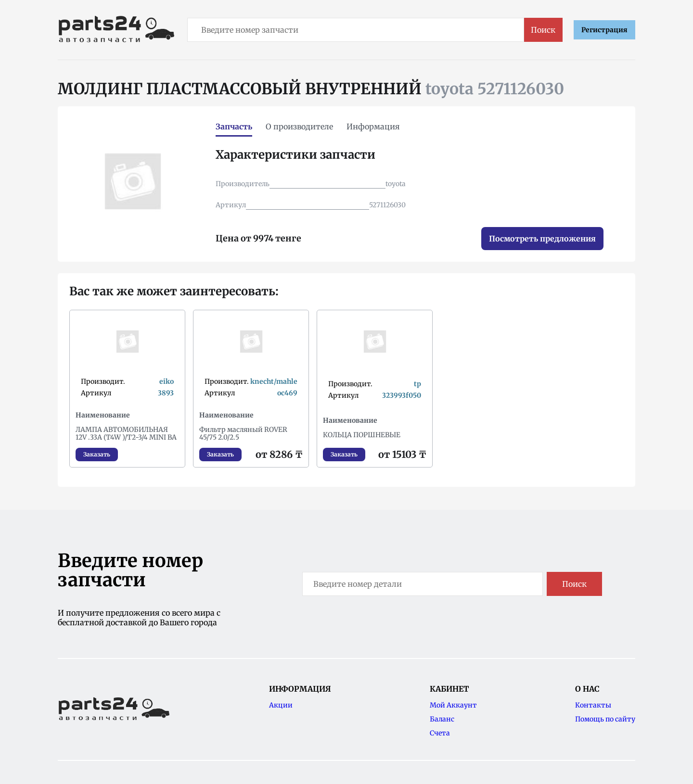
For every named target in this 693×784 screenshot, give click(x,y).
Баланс (442, 719)
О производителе (299, 126)
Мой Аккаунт (453, 705)
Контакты (593, 705)
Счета (440, 733)
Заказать (97, 454)
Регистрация (604, 30)
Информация (373, 126)
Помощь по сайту (605, 719)
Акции (281, 705)
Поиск (543, 30)
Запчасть (234, 126)
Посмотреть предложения (542, 239)
